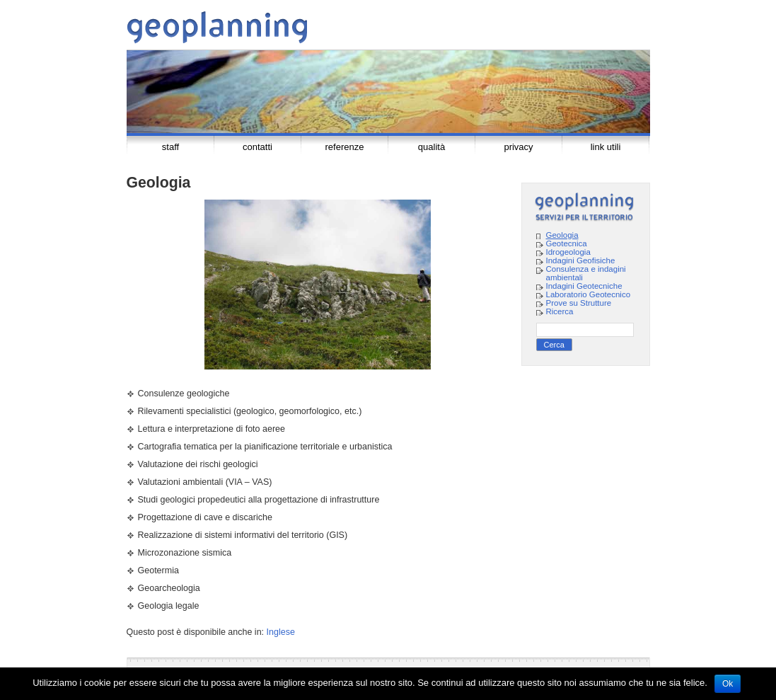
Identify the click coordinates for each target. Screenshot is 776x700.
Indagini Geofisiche (581, 260)
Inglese (281, 632)
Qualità (432, 147)
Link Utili (606, 147)
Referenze (345, 147)
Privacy (518, 147)
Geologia (562, 235)
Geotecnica (567, 243)
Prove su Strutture (579, 303)
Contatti (257, 147)
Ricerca (560, 311)
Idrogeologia (568, 252)
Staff (170, 147)
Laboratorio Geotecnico (589, 294)
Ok (728, 684)
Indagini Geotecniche (584, 286)
